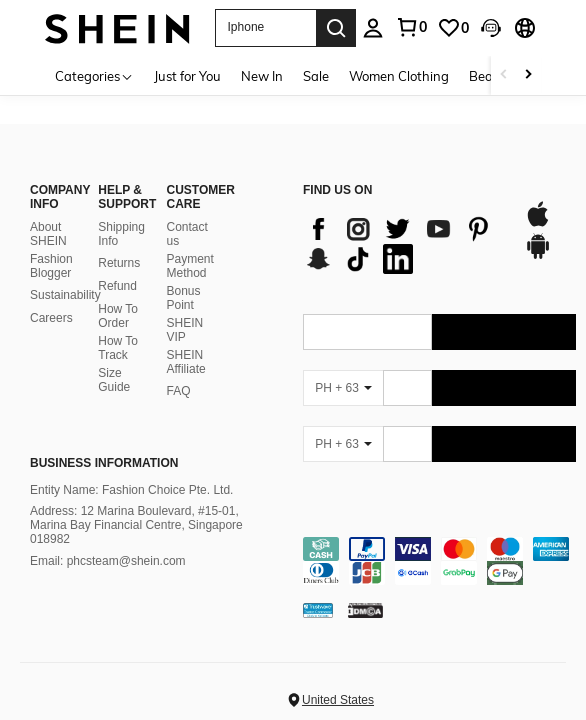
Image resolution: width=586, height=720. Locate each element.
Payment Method (190, 248)
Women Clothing (399, 76)
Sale (316, 76)
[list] (403, 226)
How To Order (118, 298)
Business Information (104, 445)
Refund (117, 268)
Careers (51, 300)
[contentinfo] (439, 543)
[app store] (538, 206)
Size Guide (114, 362)
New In (262, 76)
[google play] (538, 238)
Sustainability (65, 277)
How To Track (118, 330)
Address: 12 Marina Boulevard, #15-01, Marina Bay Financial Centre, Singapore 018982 (136, 508)
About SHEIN (48, 216)
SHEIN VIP (185, 312)
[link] (453, 28)
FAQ (179, 373)
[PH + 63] (343, 370)
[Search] (336, 28)
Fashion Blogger (51, 248)
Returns (119, 245)
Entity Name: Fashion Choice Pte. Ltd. (131, 472)
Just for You (187, 76)
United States (338, 682)
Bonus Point (184, 280)
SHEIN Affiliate (186, 344)
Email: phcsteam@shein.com (108, 543)
